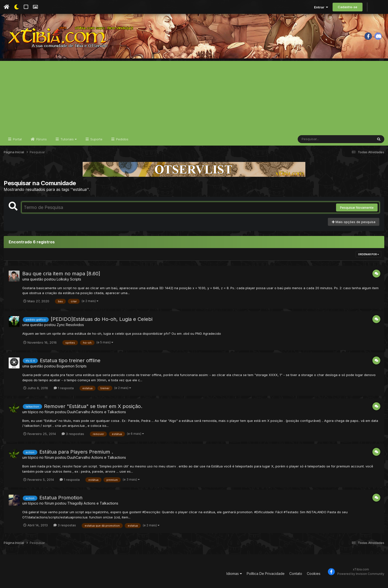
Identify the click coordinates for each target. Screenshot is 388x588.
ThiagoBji (75, 503)
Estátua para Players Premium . (76, 452)
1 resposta (64, 388)
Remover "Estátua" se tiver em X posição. (93, 406)
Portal (17, 139)
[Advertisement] (194, 96)
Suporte (96, 139)
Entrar (321, 7)
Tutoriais (68, 139)
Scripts (76, 279)
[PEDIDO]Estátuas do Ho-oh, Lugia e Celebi (102, 319)
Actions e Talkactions (109, 412)
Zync (61, 325)
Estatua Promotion (61, 498)
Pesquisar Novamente (357, 207)
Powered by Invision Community (361, 574)
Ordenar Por (368, 254)
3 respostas (73, 434)
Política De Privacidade (266, 574)
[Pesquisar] (317, 139)
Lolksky (63, 279)
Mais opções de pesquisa (354, 222)
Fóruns (41, 139)
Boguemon (66, 366)
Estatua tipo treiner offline (70, 360)
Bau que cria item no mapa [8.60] (61, 274)
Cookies (314, 574)
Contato (296, 574)
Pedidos (122, 139)
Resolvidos (75, 325)
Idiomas (234, 574)
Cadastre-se (348, 7)
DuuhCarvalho (79, 412)
